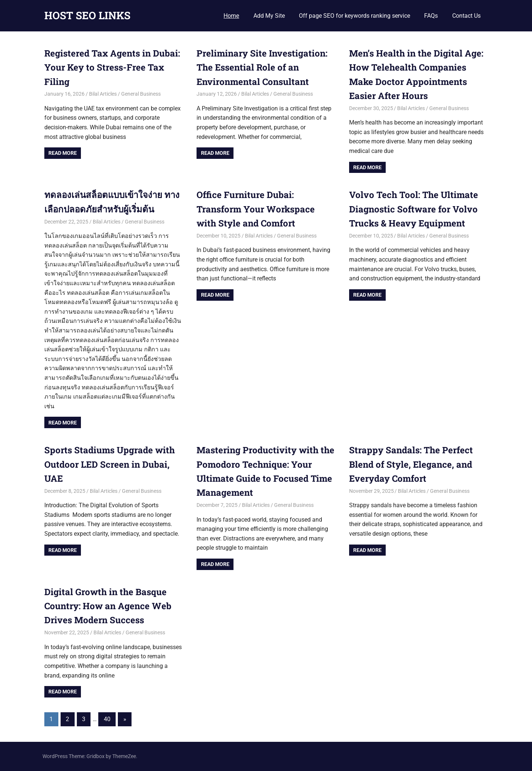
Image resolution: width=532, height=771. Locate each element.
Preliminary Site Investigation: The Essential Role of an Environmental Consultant (262, 67)
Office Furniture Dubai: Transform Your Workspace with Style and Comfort (256, 209)
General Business (141, 94)
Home (231, 16)
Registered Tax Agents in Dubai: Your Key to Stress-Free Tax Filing (112, 67)
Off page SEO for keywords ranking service (354, 16)
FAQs (431, 16)
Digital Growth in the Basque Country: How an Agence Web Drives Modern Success (108, 606)
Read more (63, 153)
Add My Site (269, 16)
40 (107, 719)
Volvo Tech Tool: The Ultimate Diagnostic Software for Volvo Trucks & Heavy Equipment (414, 209)
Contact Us (466, 16)
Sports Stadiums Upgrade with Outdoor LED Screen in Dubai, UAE (110, 464)
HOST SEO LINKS (87, 15)
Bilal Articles (103, 94)
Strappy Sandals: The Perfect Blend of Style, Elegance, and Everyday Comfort (411, 464)
